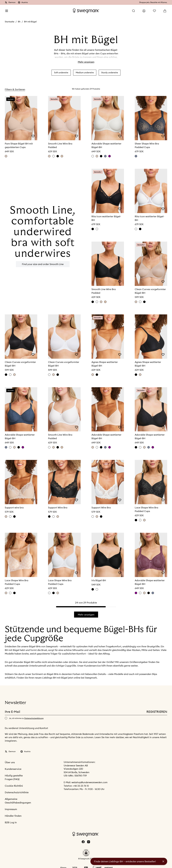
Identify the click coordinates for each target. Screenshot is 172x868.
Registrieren (157, 712)
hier (107, 737)
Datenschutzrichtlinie (17, 792)
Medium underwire (85, 73)
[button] (86, 853)
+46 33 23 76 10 (81, 786)
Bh (19, 22)
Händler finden (13, 816)
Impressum (11, 809)
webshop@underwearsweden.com (89, 782)
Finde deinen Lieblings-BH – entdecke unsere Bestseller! (125, 861)
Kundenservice (13, 769)
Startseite (10, 22)
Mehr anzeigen (86, 62)
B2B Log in (11, 822)
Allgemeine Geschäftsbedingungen (18, 801)
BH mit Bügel (30, 22)
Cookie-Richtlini (14, 786)
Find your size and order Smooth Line (43, 264)
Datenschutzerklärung (34, 718)
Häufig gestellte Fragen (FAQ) (14, 777)
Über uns (10, 762)
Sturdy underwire (110, 73)
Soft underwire (61, 73)
